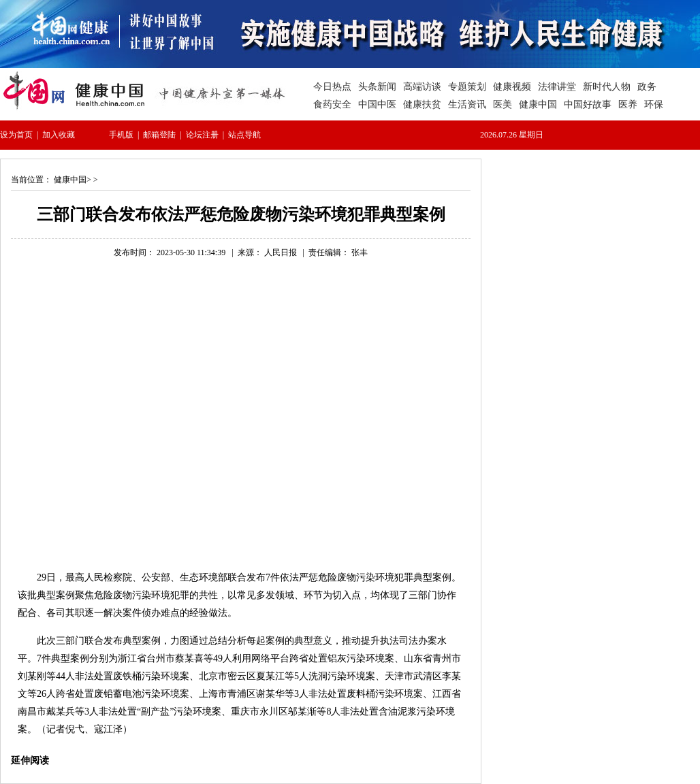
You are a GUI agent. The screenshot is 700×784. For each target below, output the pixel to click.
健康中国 (70, 180)
